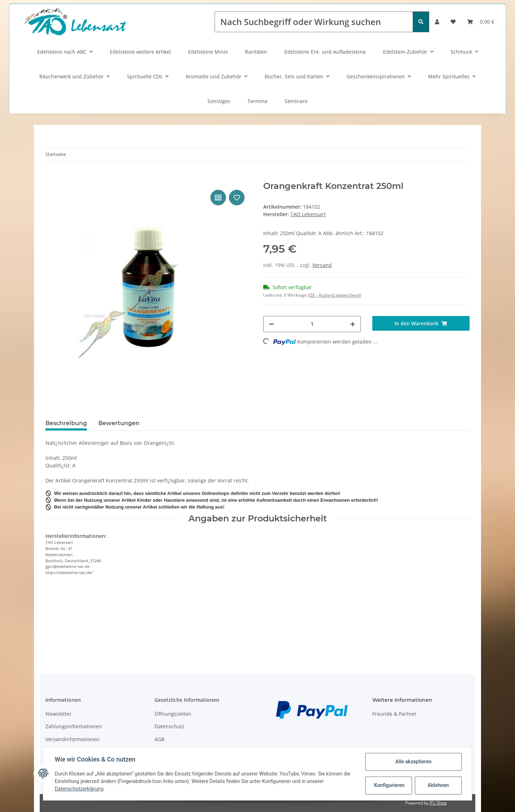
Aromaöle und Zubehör (214, 76)
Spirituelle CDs (145, 76)
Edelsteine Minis (208, 52)
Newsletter (58, 714)
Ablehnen (438, 785)
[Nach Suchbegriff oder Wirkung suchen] (314, 22)
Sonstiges (219, 101)
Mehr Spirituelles (449, 76)
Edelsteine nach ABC (62, 52)
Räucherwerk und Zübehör (72, 76)
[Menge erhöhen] (353, 324)
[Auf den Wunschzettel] (237, 198)
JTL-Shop (438, 803)
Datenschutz (170, 726)
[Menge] (312, 324)
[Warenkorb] (481, 22)
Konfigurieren (389, 785)
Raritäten (256, 52)
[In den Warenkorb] (51, 177)
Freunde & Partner (394, 714)
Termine (257, 101)
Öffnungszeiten (173, 714)
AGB (160, 739)
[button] (437, 22)
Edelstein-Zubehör (405, 52)
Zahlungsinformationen (74, 726)
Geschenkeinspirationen (376, 76)
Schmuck (461, 52)
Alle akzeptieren (413, 762)
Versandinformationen (72, 739)
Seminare (296, 101)
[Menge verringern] (271, 324)
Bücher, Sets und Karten (294, 76)
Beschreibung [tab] (66, 423)
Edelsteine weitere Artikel (140, 52)
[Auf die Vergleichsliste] (218, 198)
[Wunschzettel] (453, 22)
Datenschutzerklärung (79, 789)
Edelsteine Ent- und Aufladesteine (325, 52)
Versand (322, 265)
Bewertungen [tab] (119, 423)
